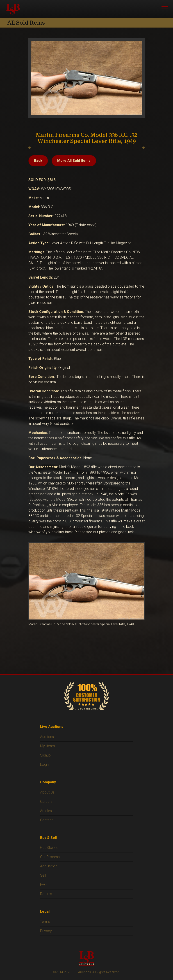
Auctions (47, 737)
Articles (46, 811)
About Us (47, 792)
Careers (46, 802)
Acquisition (49, 866)
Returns (46, 894)
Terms (45, 922)
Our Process (50, 857)
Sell (43, 875)
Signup (45, 755)
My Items (48, 746)
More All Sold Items (74, 161)
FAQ (43, 885)
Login (44, 765)
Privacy (46, 931)
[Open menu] (165, 9)
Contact (46, 820)
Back (38, 161)
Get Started (49, 848)
